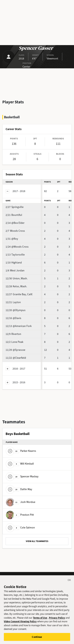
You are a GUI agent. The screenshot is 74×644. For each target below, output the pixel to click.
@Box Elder (15, 223)
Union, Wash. (17, 278)
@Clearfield (16, 358)
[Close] (69, 583)
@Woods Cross (17, 247)
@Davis (13, 318)
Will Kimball (20, 464)
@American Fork (19, 326)
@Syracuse (15, 350)
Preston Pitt (20, 515)
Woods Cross (15, 231)
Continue (37, 639)
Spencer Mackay (22, 476)
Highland (14, 263)
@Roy (12, 239)
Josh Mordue (21, 502)
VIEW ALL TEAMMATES (37, 541)
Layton (13, 302)
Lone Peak (14, 342)
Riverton (13, 334)
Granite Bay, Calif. (19, 294)
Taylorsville (15, 255)
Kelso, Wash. (16, 286)
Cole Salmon (20, 528)
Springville (15, 207)
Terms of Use (40, 620)
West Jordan (15, 271)
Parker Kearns (21, 451)
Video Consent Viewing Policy (20, 624)
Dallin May (19, 489)
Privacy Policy (57, 620)
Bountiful (14, 215)
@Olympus (16, 310)
